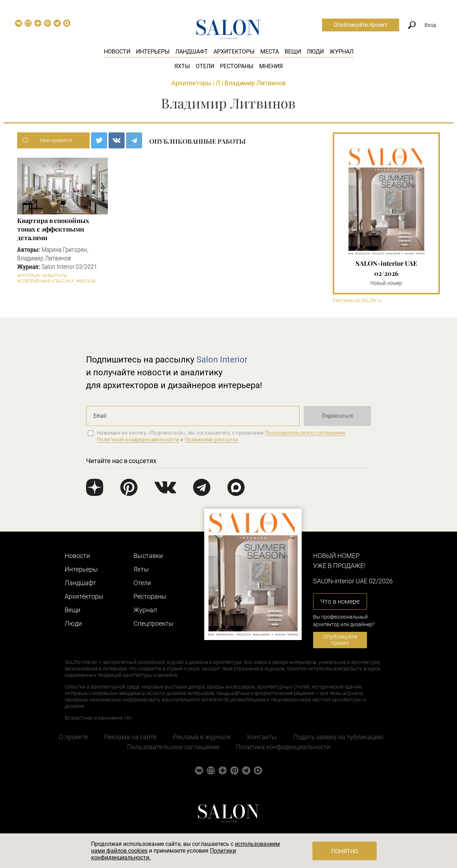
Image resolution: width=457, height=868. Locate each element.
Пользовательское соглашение (173, 747)
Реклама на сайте (130, 737)
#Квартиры (55, 276)
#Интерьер (29, 276)
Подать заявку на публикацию (338, 737)
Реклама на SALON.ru (357, 301)
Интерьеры (153, 52)
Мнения (271, 66)
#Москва (86, 281)
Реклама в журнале (202, 737)
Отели (205, 66)
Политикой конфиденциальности (138, 440)
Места (270, 52)
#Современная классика (46, 281)
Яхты (182, 66)
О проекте (73, 737)
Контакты (262, 737)
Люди (315, 52)
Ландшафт (192, 52)
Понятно (345, 851)
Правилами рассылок (212, 440)
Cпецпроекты (154, 623)
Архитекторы (234, 52)
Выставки (148, 556)
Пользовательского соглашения (305, 433)
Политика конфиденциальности (283, 747)
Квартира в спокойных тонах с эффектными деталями (53, 229)
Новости (117, 52)
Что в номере (340, 601)
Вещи (293, 52)
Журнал (342, 52)
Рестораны (237, 66)
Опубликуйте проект (361, 25)
